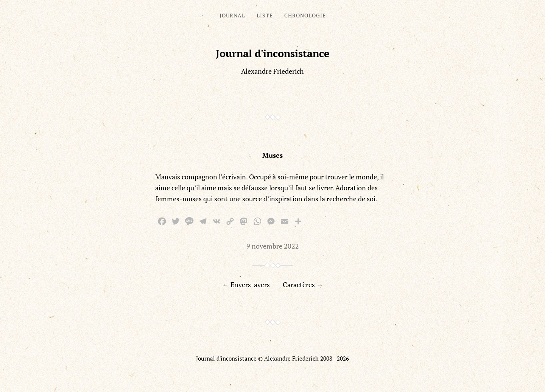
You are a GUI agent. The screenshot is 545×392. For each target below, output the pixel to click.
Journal (232, 15)
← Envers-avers (246, 285)
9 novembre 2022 (273, 246)
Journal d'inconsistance (273, 53)
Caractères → (303, 285)
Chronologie (305, 15)
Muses (272, 155)
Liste (265, 15)
